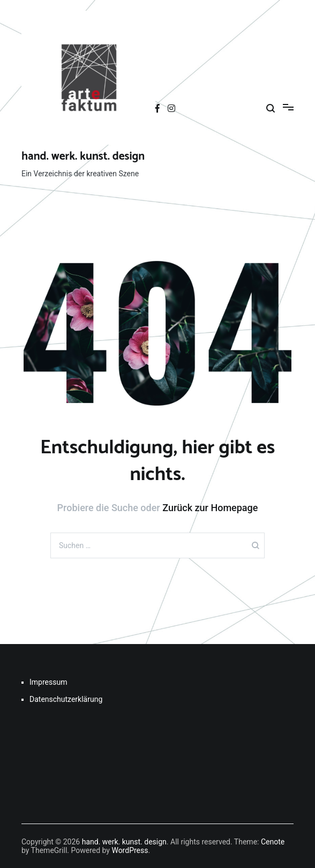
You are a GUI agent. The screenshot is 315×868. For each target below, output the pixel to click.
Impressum (48, 682)
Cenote (273, 842)
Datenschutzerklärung (66, 699)
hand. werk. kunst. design (83, 156)
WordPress (130, 850)
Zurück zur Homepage (210, 508)
